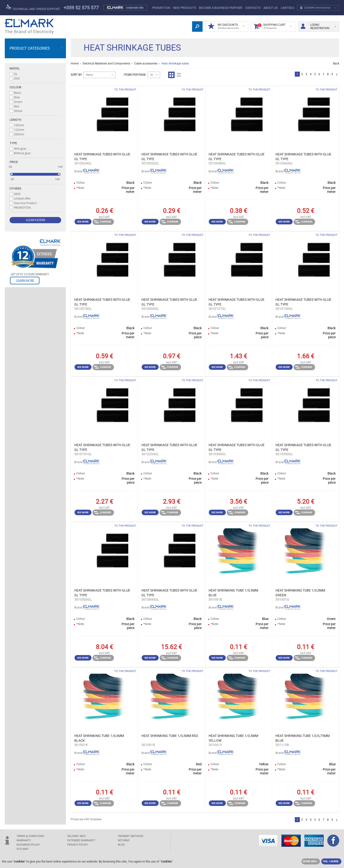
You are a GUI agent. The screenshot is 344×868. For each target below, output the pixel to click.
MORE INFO (310, 861)
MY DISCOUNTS (226, 26)
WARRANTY (24, 840)
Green (18, 102)
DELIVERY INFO (77, 836)
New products (185, 8)
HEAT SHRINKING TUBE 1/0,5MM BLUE (233, 593)
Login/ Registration (318, 26)
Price (14, 162)
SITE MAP (22, 849)
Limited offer (22, 198)
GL (16, 74)
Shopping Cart (273, 26)
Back (336, 64)
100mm (19, 125)
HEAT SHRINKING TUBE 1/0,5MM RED (170, 736)
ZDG (17, 78)
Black (17, 93)
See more (83, 222)
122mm (19, 130)
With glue (20, 148)
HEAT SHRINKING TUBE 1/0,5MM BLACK (99, 738)
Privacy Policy (78, 845)
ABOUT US (271, 8)
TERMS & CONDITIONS (30, 836)
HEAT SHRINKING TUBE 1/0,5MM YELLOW (233, 738)
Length (15, 120)
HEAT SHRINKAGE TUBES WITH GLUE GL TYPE (102, 157)
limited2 (288, 8)
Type (13, 143)
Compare (102, 222)
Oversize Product (25, 203)
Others (15, 188)
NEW (17, 194)
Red (16, 106)
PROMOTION (161, 8)
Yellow (18, 111)
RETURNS (124, 840)
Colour (15, 87)
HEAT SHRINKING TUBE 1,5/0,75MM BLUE (303, 738)
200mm (19, 134)
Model (15, 68)
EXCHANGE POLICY (28, 845)
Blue (17, 97)
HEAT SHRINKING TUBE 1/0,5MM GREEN (300, 593)
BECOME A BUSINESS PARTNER (221, 8)
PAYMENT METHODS (131, 836)
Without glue (22, 153)
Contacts (253, 8)
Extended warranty (81, 840)
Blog (121, 845)
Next (337, 75)
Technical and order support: (33, 8)
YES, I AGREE (331, 861)
